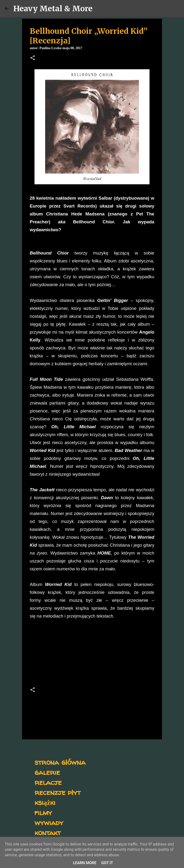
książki (45, 802)
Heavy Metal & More (53, 9)
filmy (43, 812)
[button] (33, 58)
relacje (48, 782)
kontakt (48, 832)
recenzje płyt (57, 792)
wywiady (49, 822)
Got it (107, 863)
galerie (47, 772)
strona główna (60, 762)
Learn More (85, 863)
